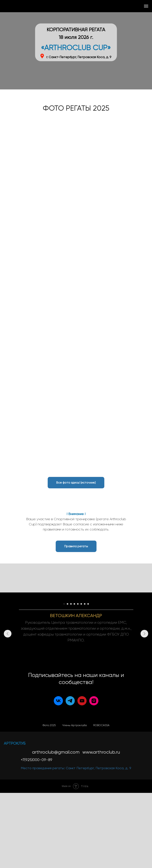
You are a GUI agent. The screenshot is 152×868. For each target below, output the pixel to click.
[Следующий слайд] (144, 636)
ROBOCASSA (101, 800)
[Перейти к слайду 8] (88, 679)
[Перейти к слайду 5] (78, 679)
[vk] (58, 776)
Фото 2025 (49, 800)
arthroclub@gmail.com (56, 827)
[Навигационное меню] (146, 6)
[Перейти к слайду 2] (68, 679)
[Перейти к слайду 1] (64, 679)
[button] (76, 546)
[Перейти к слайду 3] (71, 679)
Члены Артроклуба (74, 800)
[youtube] (82, 776)
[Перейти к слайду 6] (81, 679)
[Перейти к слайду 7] (85, 679)
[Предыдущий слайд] (8, 636)
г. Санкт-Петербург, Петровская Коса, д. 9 (79, 57)
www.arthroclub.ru (101, 827)
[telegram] (70, 776)
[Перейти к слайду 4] (74, 679)
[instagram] (94, 776)
